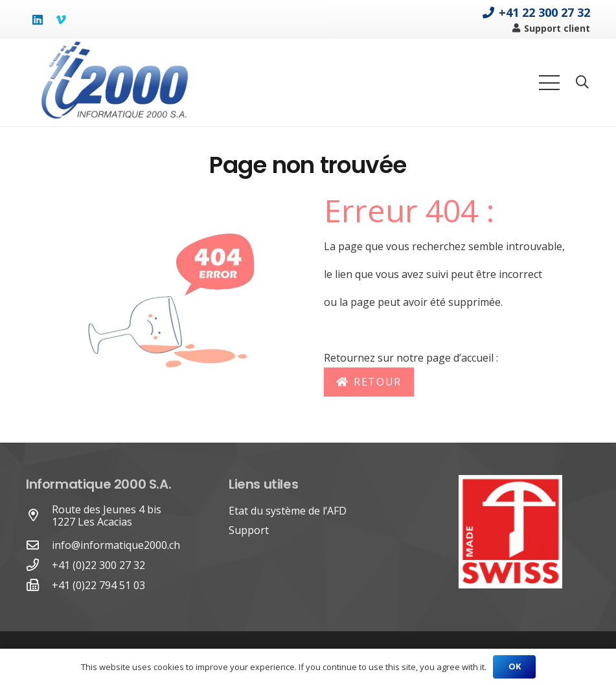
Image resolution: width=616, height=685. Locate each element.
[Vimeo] (61, 19)
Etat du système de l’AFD (288, 511)
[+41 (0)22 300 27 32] (39, 565)
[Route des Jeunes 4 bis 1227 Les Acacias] (39, 516)
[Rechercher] (582, 83)
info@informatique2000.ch (116, 545)
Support (249, 530)
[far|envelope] (39, 545)
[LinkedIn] (38, 19)
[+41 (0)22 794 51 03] (39, 586)
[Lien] (114, 83)
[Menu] (549, 83)
